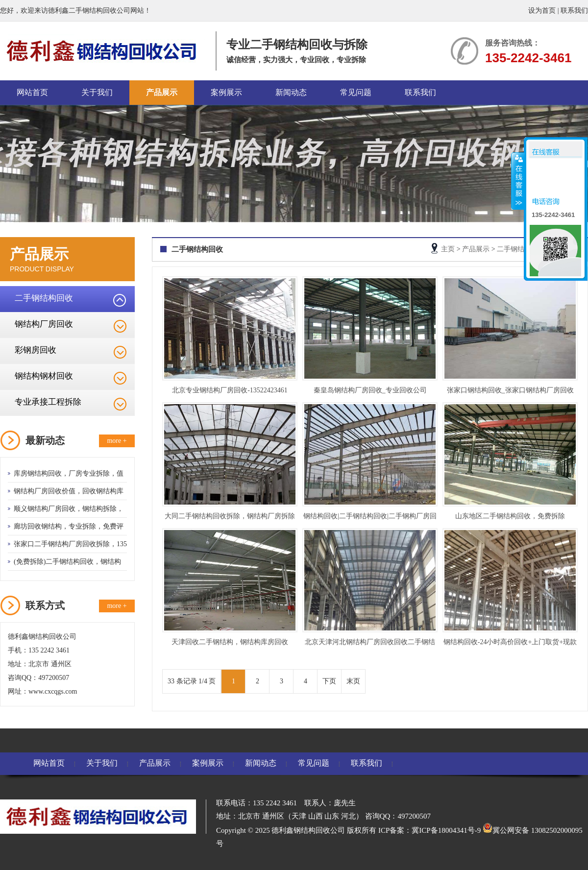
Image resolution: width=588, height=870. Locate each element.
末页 (353, 681)
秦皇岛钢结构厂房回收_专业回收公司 (370, 390)
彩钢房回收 (36, 350)
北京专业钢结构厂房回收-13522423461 (230, 390)
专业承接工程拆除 (48, 402)
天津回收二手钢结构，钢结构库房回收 (230, 642)
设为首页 (542, 11)
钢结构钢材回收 (44, 376)
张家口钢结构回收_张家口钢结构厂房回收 (510, 390)
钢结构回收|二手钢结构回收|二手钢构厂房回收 (370, 518)
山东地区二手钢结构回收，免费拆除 (510, 516)
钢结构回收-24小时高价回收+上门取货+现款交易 (510, 644)
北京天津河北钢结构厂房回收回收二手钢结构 (370, 644)
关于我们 (97, 92)
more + (117, 441)
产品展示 (162, 92)
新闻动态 (291, 92)
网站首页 (32, 92)
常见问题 (356, 92)
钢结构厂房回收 (44, 324)
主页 (448, 249)
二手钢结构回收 (44, 298)
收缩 (518, 181)
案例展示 (226, 92)
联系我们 (574, 11)
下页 (329, 681)
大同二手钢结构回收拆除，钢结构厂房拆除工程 (230, 518)
